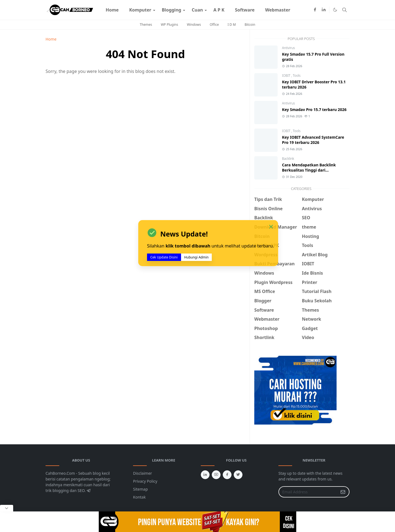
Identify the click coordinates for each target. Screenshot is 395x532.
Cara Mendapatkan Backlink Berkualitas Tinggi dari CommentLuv (309, 170)
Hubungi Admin (197, 257)
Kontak (139, 497)
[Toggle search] (345, 10)
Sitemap (140, 489)
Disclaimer (143, 473)
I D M (232, 25)
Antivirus (288, 48)
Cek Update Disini (164, 257)
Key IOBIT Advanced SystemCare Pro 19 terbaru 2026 (313, 140)
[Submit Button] (343, 492)
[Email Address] (308, 492)
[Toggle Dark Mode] (335, 10)
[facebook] (315, 10)
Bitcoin (250, 25)
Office (214, 25)
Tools (297, 76)
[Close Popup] (7, 508)
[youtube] (216, 475)
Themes (146, 25)
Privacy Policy (145, 481)
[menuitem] (112, 10)
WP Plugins (169, 25)
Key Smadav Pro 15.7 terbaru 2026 (314, 109)
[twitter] (238, 475)
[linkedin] (324, 10)
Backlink (288, 159)
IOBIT (287, 76)
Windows (194, 25)
